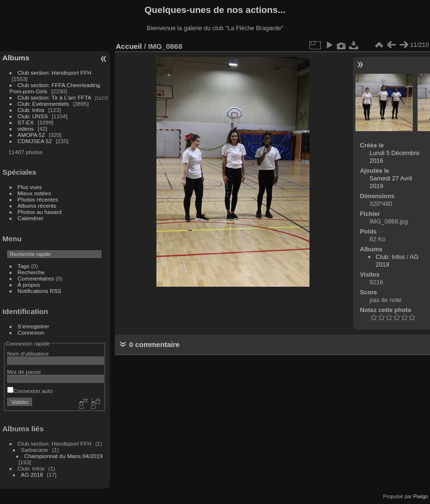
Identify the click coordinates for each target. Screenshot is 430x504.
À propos (29, 285)
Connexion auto (30, 391)
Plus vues (30, 187)
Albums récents (37, 206)
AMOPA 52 (31, 135)
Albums (16, 58)
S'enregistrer (33, 326)
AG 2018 (32, 475)
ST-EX (26, 122)
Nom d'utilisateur (28, 353)
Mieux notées (34, 193)
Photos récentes (38, 199)
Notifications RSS (40, 291)
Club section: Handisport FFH (55, 73)
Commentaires (36, 278)
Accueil (129, 46)
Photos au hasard (40, 212)
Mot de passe (24, 372)
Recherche (31, 272)
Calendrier (31, 218)
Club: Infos (31, 110)
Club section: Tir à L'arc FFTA (55, 97)
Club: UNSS (33, 116)
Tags (24, 266)
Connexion (31, 332)
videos (26, 129)
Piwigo (421, 496)
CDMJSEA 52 (35, 141)
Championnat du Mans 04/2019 (64, 456)
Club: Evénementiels (44, 104)
